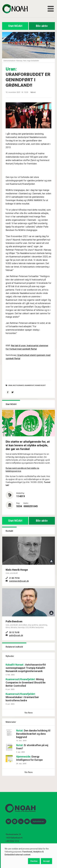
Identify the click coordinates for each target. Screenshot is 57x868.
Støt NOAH (15, 26)
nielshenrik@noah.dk (19, 581)
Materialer (11, 722)
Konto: (26, 503)
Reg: (18, 503)
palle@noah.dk (16, 635)
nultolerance (18, 385)
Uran (10, 385)
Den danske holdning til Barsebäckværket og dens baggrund (33, 734)
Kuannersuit (30, 385)
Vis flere (29, 713)
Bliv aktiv (42, 26)
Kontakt (9, 531)
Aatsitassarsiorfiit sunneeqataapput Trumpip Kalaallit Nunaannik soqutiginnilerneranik (26, 668)
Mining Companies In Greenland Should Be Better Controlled (26, 683)
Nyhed (33, 92)
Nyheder (10, 656)
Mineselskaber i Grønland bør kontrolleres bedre (22, 697)
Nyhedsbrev (38, 821)
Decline (34, 861)
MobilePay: (20, 493)
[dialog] (29, 856)
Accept (46, 861)
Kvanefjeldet (40, 385)
